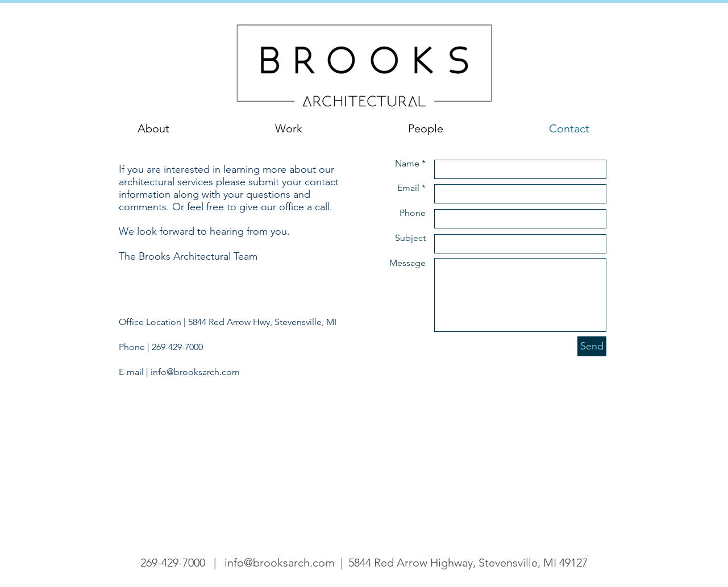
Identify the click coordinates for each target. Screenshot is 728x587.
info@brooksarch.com (195, 372)
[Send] (592, 346)
